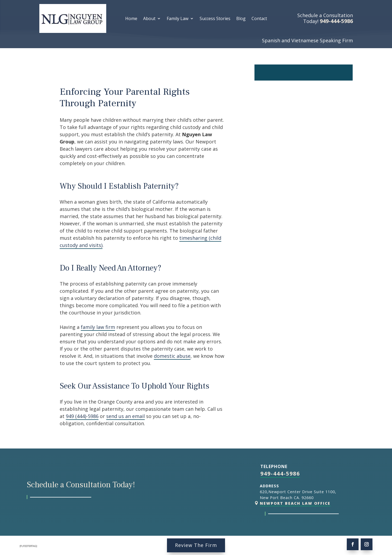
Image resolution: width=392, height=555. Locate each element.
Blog (241, 19)
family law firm (98, 327)
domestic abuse (172, 356)
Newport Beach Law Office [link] (295, 503)
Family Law (178, 19)
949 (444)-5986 (82, 416)
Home (131, 19)
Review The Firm (196, 545)
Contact (259, 19)
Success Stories (215, 19)
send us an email (125, 416)
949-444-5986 (280, 474)
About (149, 19)
